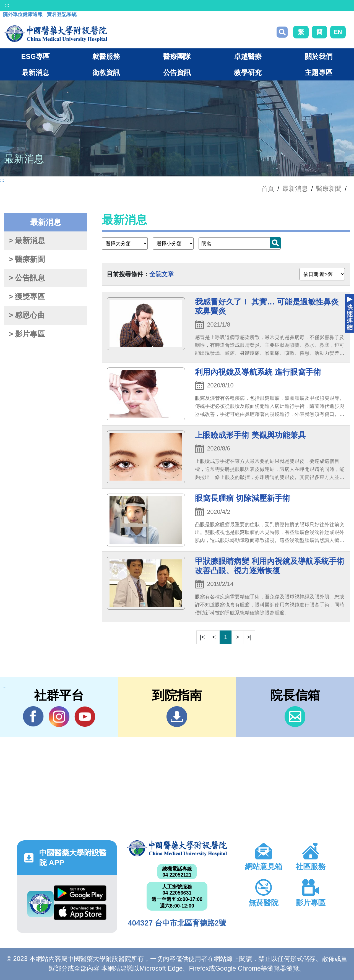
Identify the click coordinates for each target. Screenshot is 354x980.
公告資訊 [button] (177, 72)
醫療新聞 (329, 189)
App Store (80, 912)
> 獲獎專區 (27, 297)
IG (59, 717)
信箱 (295, 717)
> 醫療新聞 (27, 259)
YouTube (85, 716)
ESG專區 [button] (35, 56)
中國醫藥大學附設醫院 (177, 848)
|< (202, 637)
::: (7, 5)
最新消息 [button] (35, 72)
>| (249, 637)
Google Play (80, 893)
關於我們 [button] (319, 56)
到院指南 (177, 717)
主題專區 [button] (319, 72)
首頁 (268, 189)
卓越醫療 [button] (248, 56)
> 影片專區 (27, 334)
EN (338, 32)
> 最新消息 (27, 241)
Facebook (33, 716)
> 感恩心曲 (27, 315)
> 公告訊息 (27, 278)
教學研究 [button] (248, 72)
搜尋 (282, 32)
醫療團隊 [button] (177, 56)
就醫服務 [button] (106, 56)
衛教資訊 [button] (106, 72)
